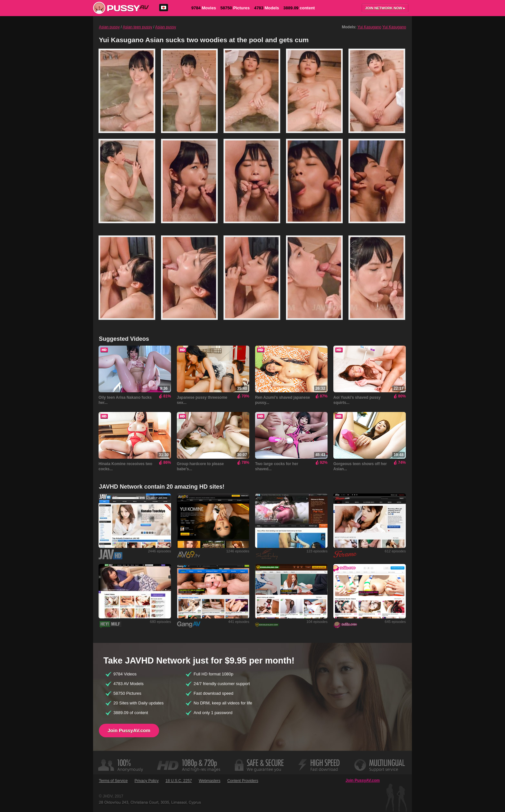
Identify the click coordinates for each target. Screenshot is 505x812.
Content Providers (243, 781)
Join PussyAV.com (129, 730)
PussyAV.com (121, 8)
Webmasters (210, 781)
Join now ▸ (385, 8)
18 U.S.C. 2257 (179, 781)
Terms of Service (113, 781)
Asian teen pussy (137, 27)
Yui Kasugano (369, 27)
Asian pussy (109, 27)
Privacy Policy (147, 781)
